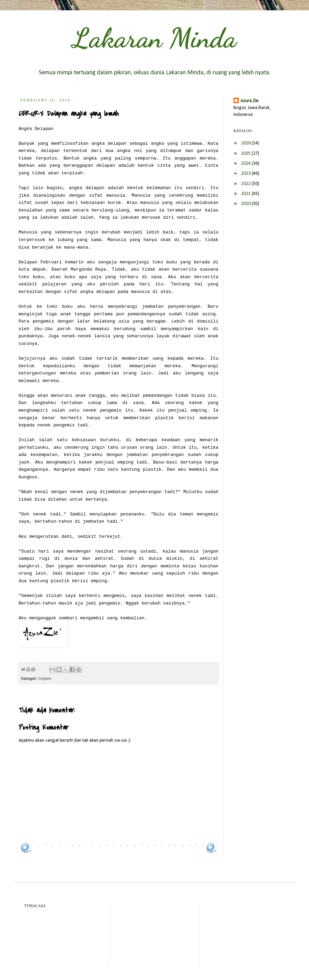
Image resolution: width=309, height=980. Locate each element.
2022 (246, 184)
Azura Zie (249, 101)
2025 (246, 154)
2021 (246, 194)
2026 (246, 143)
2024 (246, 164)
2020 (246, 204)
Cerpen (45, 679)
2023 (246, 173)
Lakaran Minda (154, 38)
